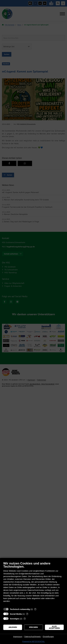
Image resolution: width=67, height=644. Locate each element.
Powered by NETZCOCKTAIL (33, 641)
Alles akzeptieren (54, 627)
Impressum (18, 637)
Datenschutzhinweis (33, 637)
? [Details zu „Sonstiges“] (25, 619)
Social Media (16, 614)
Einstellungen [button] (48, 637)
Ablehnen (13, 627)
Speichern (33, 627)
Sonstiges (15, 619)
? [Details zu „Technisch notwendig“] (35, 609)
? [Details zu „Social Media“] (27, 614)
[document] (33, 584)
